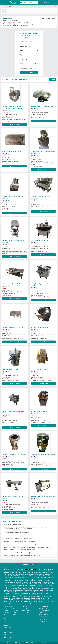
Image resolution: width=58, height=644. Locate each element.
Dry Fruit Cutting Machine (39, 411)
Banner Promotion (43, 614)
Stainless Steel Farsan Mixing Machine (43, 496)
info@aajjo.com (8, 632)
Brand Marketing (43, 616)
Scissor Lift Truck (35, 577)
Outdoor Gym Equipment (10, 601)
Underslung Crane (43, 587)
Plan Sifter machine (36, 592)
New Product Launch (44, 618)
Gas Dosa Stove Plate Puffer (12, 151)
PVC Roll (6, 592)
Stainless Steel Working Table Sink (13, 327)
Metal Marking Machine (39, 590)
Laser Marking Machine (20, 572)
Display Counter (43, 576)
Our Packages (42, 612)
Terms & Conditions (26, 610)
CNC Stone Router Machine (28, 585)
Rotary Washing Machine (42, 585)
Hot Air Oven (18, 584)
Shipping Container (43, 582)
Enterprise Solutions (44, 619)
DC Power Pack (26, 584)
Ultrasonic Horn (45, 592)
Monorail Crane (18, 588)
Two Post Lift (40, 596)
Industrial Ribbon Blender (33, 574)
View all (53, 79)
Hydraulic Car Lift (26, 577)
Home (3, 6)
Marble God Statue (50, 590)
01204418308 (7, 627)
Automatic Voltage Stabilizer (32, 587)
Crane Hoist (10, 588)
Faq (56, 6)
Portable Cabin (30, 572)
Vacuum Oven (11, 584)
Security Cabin (7, 579)
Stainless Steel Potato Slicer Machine (43, 454)
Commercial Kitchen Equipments (23, 592)
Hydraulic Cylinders (35, 584)
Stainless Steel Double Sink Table (13, 284)
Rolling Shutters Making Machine (20, 596)
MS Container (25, 580)
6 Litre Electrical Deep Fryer (40, 327)
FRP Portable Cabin (16, 580)
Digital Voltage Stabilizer (19, 587)
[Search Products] (21, 2)
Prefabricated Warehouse (21, 582)
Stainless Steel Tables (9, 576)
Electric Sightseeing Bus (22, 601)
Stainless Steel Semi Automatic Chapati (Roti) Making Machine (12, 107)
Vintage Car (37, 601)
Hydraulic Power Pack (46, 584)
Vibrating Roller (11, 574)
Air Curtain (12, 592)
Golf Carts (31, 601)
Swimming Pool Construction (19, 600)
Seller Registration (44, 609)
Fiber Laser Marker (28, 590)
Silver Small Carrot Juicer (10, 369)
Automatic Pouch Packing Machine (17, 595)
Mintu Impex (9, 6)
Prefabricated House (33, 582)
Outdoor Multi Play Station (41, 572)
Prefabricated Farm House (26, 579)
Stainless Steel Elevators (46, 577)
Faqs (5, 621)
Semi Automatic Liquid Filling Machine (35, 595)
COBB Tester (25, 588)
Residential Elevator (17, 577)
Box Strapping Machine (20, 576)
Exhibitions (7, 619)
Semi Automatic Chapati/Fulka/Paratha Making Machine (22, 598)
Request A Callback (29, 564)
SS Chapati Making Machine (40, 240)
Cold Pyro (29, 603)
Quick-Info (6, 618)
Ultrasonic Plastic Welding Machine (18, 593)
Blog (5, 616)
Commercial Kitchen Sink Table (41, 196)
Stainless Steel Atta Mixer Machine (42, 106)
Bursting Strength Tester (35, 588)
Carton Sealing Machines (33, 576)
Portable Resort (46, 579)
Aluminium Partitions (44, 574)
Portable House (15, 579)
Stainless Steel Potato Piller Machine (14, 454)
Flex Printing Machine (16, 585)
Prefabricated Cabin (34, 580)
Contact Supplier (15, 124)
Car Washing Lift (33, 596)
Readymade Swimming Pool (44, 600)
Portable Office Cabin (44, 580)
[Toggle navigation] (55, 11)
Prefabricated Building (9, 582)
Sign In (47, 2)
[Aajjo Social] (44, 569)
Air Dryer (46, 595)
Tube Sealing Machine (21, 574)
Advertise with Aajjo (44, 610)
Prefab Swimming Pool (41, 598)
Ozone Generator (22, 603)
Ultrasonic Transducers (32, 593)
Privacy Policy (25, 612)
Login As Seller (43, 621)
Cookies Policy (25, 609)
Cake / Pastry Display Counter (16, 590)
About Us (6, 609)
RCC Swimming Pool (31, 600)
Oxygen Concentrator (12, 603)
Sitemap (6, 610)
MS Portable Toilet (37, 579)
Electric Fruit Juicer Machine (40, 369)
